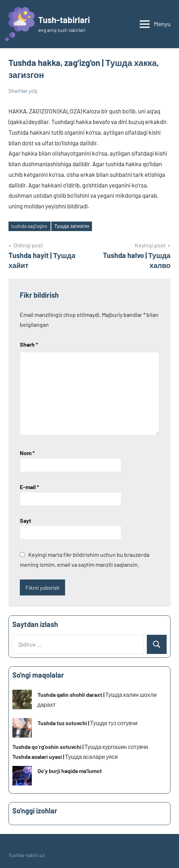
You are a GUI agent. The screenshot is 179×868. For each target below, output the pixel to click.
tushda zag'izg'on (29, 226)
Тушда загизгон (72, 226)
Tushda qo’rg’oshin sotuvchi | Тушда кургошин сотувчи (80, 747)
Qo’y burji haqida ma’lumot (70, 771)
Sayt (25, 520)
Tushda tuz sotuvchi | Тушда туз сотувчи (88, 723)
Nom (27, 453)
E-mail (29, 487)
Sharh (29, 344)
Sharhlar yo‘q (23, 91)
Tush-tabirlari (64, 20)
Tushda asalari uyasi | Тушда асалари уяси (65, 757)
